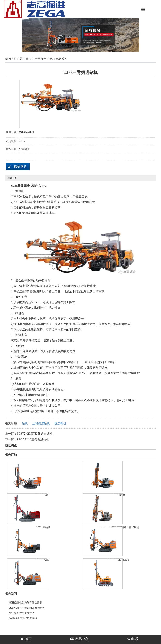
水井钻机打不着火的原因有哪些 (27, 608)
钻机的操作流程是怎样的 (23, 618)
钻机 (25, 423)
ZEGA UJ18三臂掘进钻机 (33, 439)
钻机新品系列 (58, 59)
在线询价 (18, 166)
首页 (29, 59)
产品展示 (40, 59)
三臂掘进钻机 (41, 423)
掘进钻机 (60, 423)
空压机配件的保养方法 (22, 613)
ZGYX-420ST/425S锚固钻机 (35, 434)
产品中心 (79, 639)
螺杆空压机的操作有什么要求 (26, 603)
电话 (133, 639)
